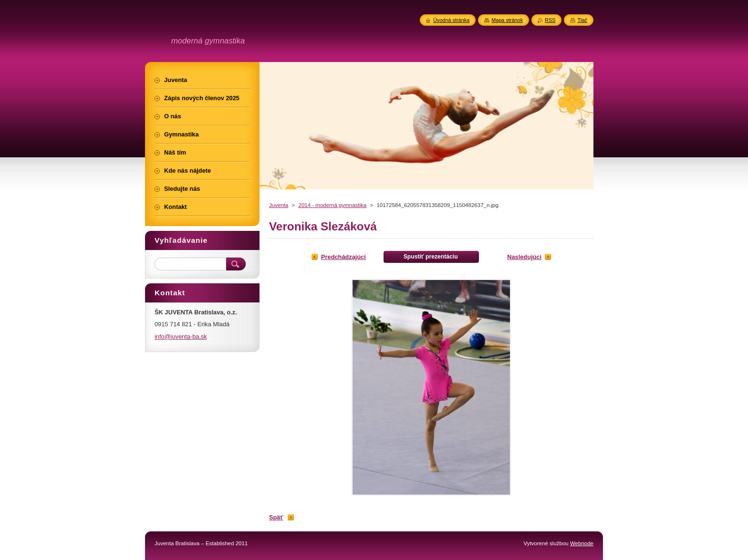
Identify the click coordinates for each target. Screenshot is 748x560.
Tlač (582, 20)
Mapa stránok (507, 20)
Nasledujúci (524, 257)
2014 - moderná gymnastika (332, 205)
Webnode (582, 543)
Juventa (279, 205)
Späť (276, 517)
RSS (550, 20)
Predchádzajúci (343, 257)
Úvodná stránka (451, 20)
